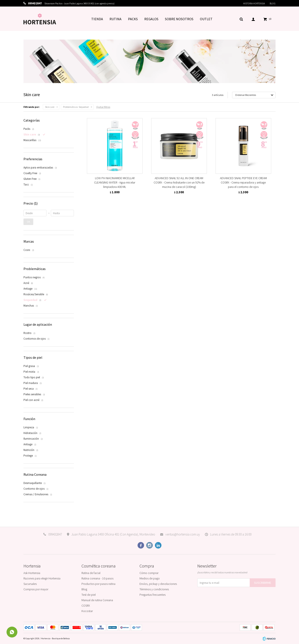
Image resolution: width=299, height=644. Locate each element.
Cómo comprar (149, 573)
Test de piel (89, 595)
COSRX (86, 606)
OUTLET (206, 19)
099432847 (55, 534)
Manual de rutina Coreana (97, 600)
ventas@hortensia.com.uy (183, 534)
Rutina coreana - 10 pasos (97, 578)
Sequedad (76, 107)
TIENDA (97, 19)
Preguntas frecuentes (153, 595)
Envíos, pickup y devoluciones (158, 584)
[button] (241, 19)
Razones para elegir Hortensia (42, 578)
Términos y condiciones (154, 589)
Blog (273, 3)
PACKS (133, 19)
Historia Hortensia (254, 3)
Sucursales (30, 584)
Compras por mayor (36, 589)
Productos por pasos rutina (98, 584)
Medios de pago (150, 578)
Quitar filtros (103, 107)
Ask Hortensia (32, 573)
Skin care (50, 107)
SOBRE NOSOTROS (179, 19)
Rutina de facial (91, 573)
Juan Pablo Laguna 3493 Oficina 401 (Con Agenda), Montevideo (113, 534)
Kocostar (87, 611)
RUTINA (115, 19)
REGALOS (151, 19)
